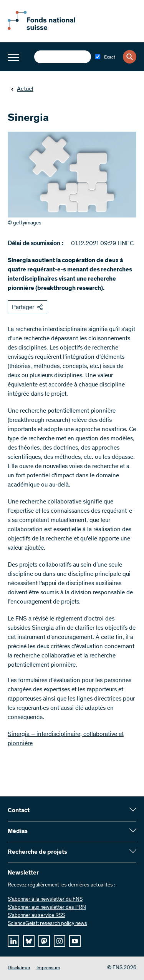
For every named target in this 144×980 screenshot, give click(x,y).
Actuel (22, 89)
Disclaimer (19, 968)
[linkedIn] (13, 941)
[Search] (130, 57)
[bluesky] (29, 941)
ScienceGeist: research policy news (47, 924)
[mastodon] (44, 941)
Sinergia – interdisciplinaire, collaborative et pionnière (66, 739)
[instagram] (60, 941)
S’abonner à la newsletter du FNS (45, 900)
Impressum (48, 968)
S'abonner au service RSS (36, 916)
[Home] (50, 28)
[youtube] (75, 941)
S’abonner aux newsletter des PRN (47, 908)
